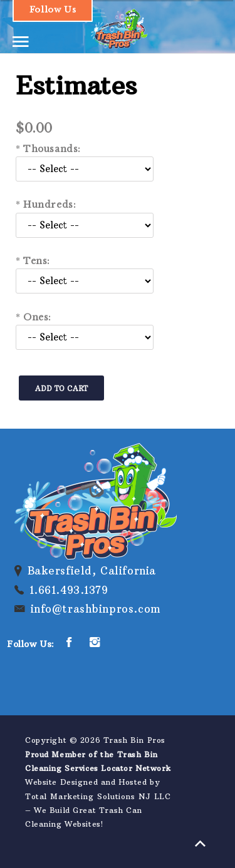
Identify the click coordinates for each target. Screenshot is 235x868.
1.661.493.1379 (69, 590)
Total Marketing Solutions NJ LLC (98, 796)
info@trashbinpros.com (96, 609)
